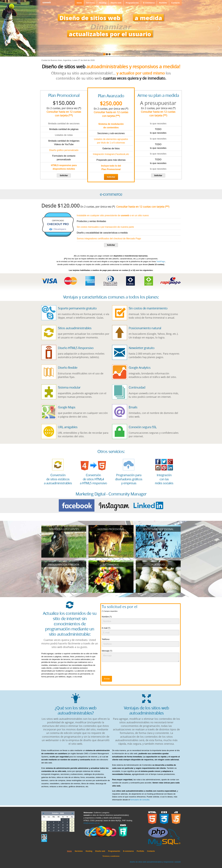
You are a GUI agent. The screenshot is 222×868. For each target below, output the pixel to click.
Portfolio (163, 3)
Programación (132, 3)
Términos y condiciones (111, 856)
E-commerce (149, 3)
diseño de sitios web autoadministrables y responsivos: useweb (155, 862)
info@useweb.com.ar (92, 823)
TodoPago (161, 261)
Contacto (175, 3)
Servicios (90, 3)
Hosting (103, 3)
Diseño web (116, 3)
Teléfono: (106, 639)
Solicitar (64, 175)
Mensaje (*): (107, 651)
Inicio (79, 3)
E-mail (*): (106, 628)
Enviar (107, 679)
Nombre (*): (107, 617)
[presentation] (123, 670)
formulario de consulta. (140, 800)
